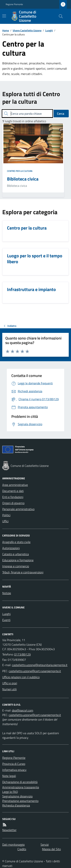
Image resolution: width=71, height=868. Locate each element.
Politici (6, 515)
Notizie (7, 593)
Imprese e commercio (16, 566)
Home (6, 30)
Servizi (45, 845)
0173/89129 (22, 654)
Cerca (61, 114)
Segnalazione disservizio (17, 796)
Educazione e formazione (18, 560)
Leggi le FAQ (10, 792)
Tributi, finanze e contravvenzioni (23, 572)
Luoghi (49, 30)
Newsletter (9, 830)
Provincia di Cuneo (14, 764)
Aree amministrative (15, 485)
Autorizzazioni (11, 548)
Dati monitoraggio (13, 845)
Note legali (9, 776)
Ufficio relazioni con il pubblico (21, 677)
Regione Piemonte (14, 4)
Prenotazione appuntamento (20, 801)
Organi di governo (13, 503)
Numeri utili (9, 689)
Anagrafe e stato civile (16, 542)
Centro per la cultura (20, 171)
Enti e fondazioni (13, 497)
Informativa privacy (14, 770)
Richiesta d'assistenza (16, 805)
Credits (22, 849)
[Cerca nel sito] (59, 16)
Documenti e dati (13, 491)
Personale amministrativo (18, 509)
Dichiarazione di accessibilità (20, 782)
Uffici (5, 521)
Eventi (6, 620)
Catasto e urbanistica (16, 554)
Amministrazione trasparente (21, 787)
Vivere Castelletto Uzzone (27, 30)
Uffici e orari (10, 683)
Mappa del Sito (51, 849)
